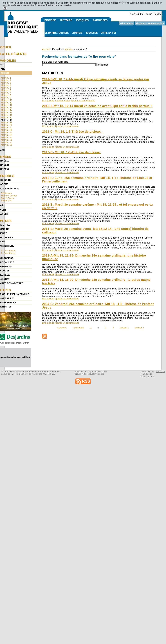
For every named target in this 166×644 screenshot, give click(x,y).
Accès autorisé (148, 376)
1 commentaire (62, 101)
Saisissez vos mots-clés (55, 62)
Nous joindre (136, 14)
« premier (62, 328)
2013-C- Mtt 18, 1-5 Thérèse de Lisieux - (72, 132)
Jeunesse (92, 33)
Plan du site (146, 374)
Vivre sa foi (108, 33)
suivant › (124, 328)
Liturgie (77, 33)
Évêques (83, 20)
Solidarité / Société (56, 33)
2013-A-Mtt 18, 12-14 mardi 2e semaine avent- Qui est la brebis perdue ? (97, 106)
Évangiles (57, 49)
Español (158, 14)
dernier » (139, 328)
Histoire (66, 20)
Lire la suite (48, 101)
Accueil (46, 49)
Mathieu (69, 49)
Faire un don (127, 23)
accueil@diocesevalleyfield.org (90, 374)
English (148, 14)
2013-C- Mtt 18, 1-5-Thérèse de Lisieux (72, 152)
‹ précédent (78, 328)
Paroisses (100, 20)
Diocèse (50, 20)
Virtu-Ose (160, 372)
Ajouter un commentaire (83, 101)
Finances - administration (150, 23)
